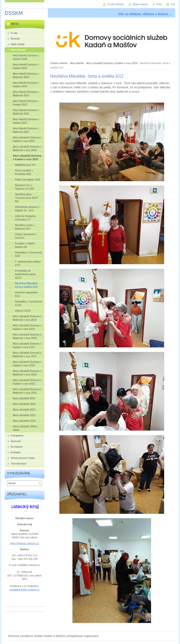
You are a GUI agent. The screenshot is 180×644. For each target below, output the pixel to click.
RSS (159, 4)
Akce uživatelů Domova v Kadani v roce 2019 (112, 63)
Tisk (173, 4)
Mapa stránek (140, 4)
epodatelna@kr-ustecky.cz (24, 590)
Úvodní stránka (59, 63)
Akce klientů (77, 63)
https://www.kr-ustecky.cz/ (25, 543)
